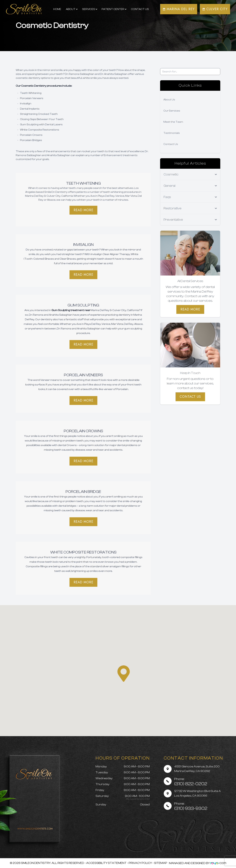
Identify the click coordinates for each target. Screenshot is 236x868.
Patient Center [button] (114, 9)
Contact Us (140, 9)
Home (57, 9)
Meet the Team (173, 122)
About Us (169, 100)
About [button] (72, 9)
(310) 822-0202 (191, 782)
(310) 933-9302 (191, 806)
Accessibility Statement (106, 863)
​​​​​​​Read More (83, 344)
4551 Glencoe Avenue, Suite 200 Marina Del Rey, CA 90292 (197, 769)
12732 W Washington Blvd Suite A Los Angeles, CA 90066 (197, 793)
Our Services (172, 111)
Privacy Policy (140, 863)
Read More (83, 210)
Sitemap (161, 863)
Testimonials (172, 133)
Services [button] (90, 9)
